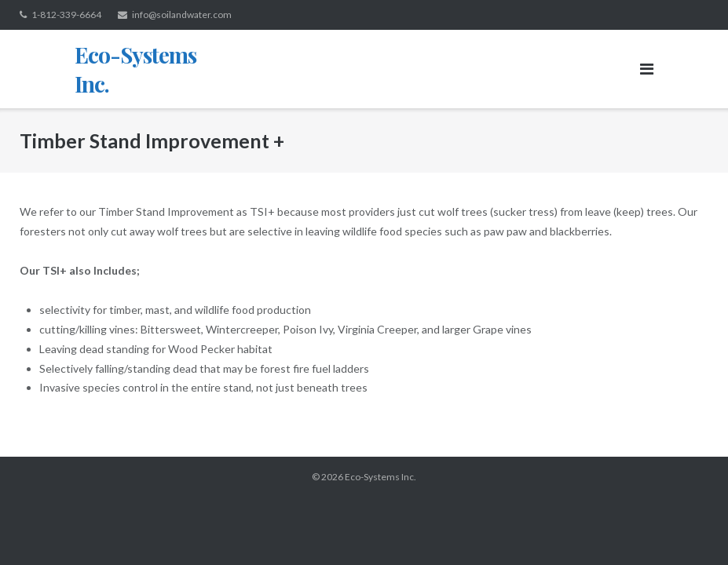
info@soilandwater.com (182, 15)
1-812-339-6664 (66, 15)
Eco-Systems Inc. (380, 477)
